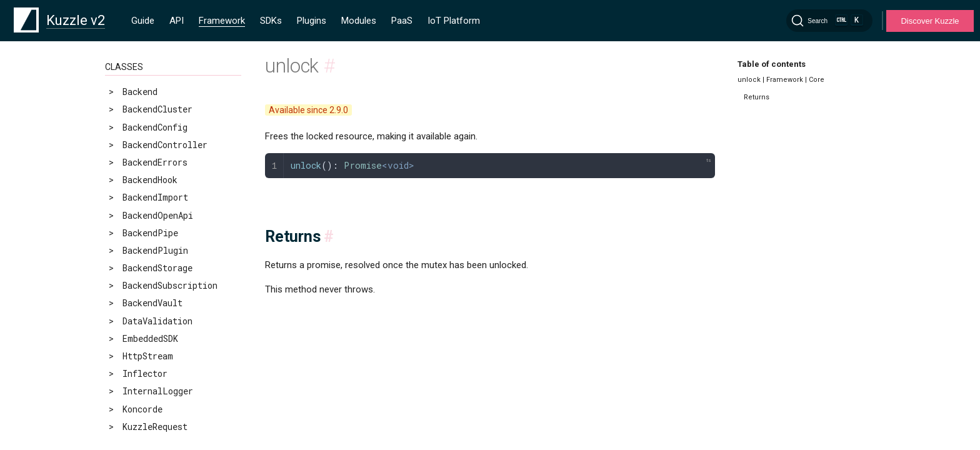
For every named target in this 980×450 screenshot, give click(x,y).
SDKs (271, 21)
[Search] (829, 21)
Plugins (312, 21)
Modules (359, 21)
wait (123, 99)
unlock (130, 81)
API (177, 21)
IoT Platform (454, 21)
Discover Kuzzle (930, 21)
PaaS (402, 21)
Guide (143, 21)
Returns (757, 97)
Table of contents (772, 64)
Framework (222, 21)
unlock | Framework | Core (781, 80)
